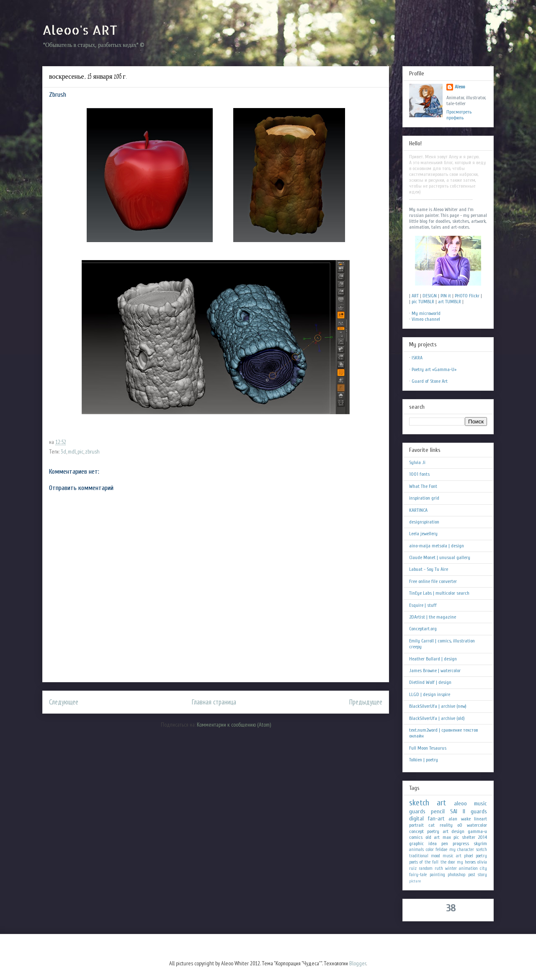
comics (416, 837)
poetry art (438, 831)
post (472, 875)
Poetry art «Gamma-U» (434, 369)
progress (461, 843)
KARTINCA (418, 510)
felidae (441, 850)
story (482, 875)
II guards (475, 811)
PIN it (446, 296)
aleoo (460, 803)
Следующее (64, 702)
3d (63, 451)
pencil (438, 811)
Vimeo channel (426, 319)
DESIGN (430, 296)
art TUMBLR (450, 302)
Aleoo (460, 87)
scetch (482, 850)
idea (433, 843)
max (447, 837)
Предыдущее (366, 702)
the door (448, 862)
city (483, 868)
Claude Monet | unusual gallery (440, 557)
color (430, 850)
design (458, 831)
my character (462, 850)
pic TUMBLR (423, 302)
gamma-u (477, 831)
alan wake (460, 819)
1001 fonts (419, 474)
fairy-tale (418, 875)
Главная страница (214, 702)
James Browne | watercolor (435, 671)
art (441, 803)
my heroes (466, 862)
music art (452, 856)
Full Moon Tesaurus (428, 748)
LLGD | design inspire (430, 694)
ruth (439, 868)
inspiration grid (424, 498)
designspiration (424, 522)
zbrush (92, 451)
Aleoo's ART (80, 30)
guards (417, 811)
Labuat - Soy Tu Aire (429, 569)
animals (416, 850)
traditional (419, 856)
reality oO (451, 825)
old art (433, 837)
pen (445, 843)
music (481, 803)
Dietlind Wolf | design (430, 682)
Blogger (358, 963)
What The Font (423, 486)
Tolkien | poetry (424, 760)
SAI (454, 811)
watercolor (477, 825)
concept (416, 831)
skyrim (480, 843)
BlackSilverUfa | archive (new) (438, 706)
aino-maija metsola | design (437, 546)
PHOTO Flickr (467, 296)
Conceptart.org (423, 629)
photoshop (456, 875)
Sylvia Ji (417, 462)
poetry (481, 856)
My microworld (426, 313)
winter (451, 868)
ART (415, 296)
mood (435, 856)
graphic (416, 843)
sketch (419, 803)
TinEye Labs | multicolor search (439, 593)
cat (432, 825)
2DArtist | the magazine (433, 617)
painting (437, 875)
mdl (72, 451)
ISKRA (417, 358)
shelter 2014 (475, 837)
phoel (469, 856)
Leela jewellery (423, 534)
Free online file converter (433, 581)
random (426, 868)
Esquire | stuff (423, 605)
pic (80, 451)
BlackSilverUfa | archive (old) (437, 718)
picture (415, 881)
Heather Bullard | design (433, 659)
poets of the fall (424, 862)
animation (468, 868)
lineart (481, 819)
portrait (416, 825)
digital (416, 819)
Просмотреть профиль (459, 115)
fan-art (436, 819)
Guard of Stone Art (430, 381)
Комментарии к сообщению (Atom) (234, 725)
